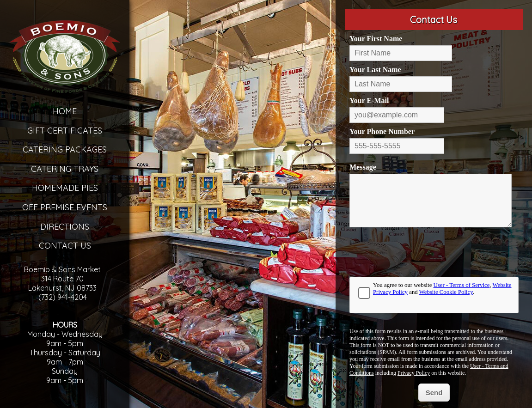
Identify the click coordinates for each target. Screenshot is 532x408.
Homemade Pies (65, 188)
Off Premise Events (65, 207)
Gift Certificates (65, 131)
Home (65, 111)
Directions (65, 227)
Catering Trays (65, 169)
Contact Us (65, 246)
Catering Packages (65, 149)
